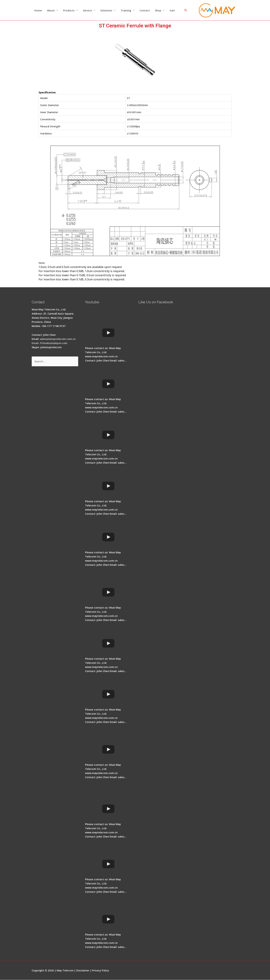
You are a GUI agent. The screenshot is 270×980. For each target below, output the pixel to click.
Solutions (106, 10)
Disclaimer (83, 971)
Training (126, 10)
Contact (145, 10)
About (51, 10)
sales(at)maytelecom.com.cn (58, 339)
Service (87, 10)
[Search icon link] (186, 10)
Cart (172, 10)
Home (38, 10)
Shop (158, 10)
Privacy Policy (101, 971)
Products (69, 10)
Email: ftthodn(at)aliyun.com (50, 343)
